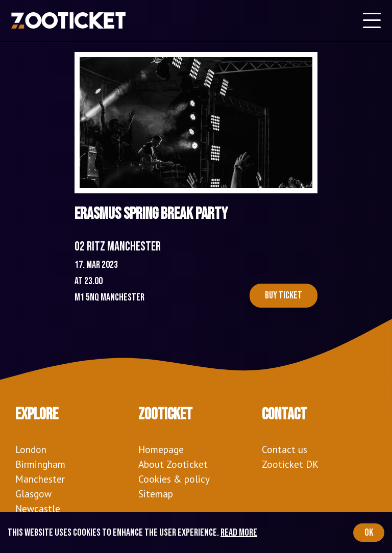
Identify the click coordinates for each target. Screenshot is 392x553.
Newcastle (38, 508)
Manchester (40, 479)
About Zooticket (173, 464)
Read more (239, 533)
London (31, 449)
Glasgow (33, 494)
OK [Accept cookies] (369, 533)
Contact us (285, 449)
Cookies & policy (174, 479)
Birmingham (40, 464)
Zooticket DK (290, 464)
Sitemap (156, 494)
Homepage (161, 449)
